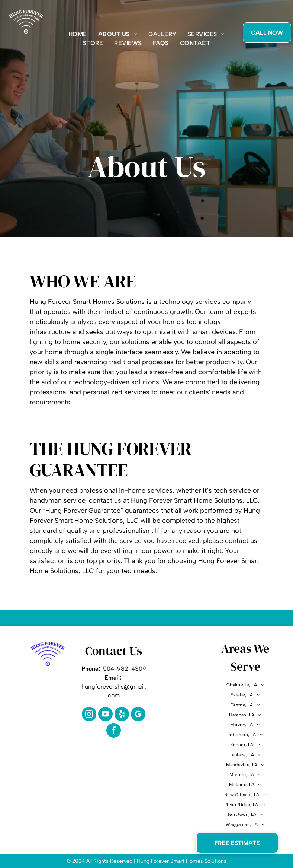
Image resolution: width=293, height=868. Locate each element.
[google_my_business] (138, 715)
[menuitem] (78, 34)
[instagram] (89, 715)
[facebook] (114, 731)
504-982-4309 (125, 669)
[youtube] (105, 715)
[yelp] (122, 715)
